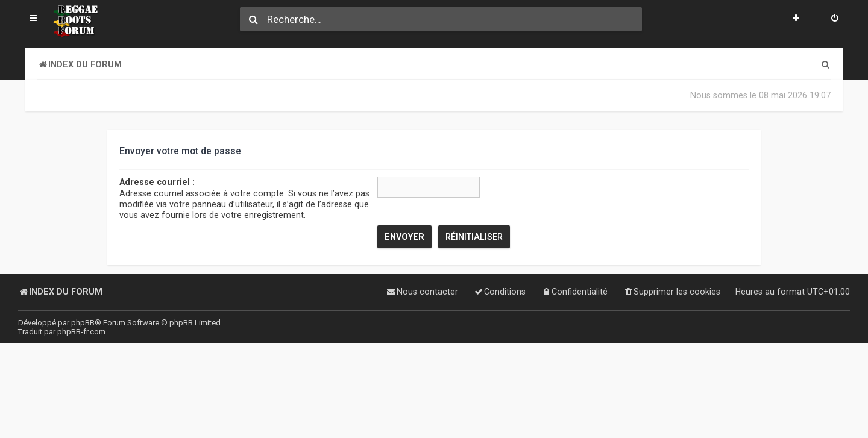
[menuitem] (835, 19)
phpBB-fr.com (81, 332)
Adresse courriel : (157, 182)
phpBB (83, 323)
